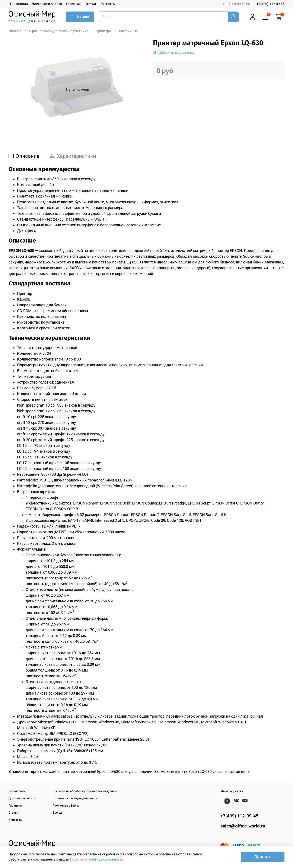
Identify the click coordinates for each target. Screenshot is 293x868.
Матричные (128, 31)
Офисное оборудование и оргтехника (59, 31)
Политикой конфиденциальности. (97, 859)
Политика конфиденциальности (75, 798)
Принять (263, 857)
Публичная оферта (66, 806)
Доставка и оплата (47, 4)
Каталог (80, 17)
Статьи (90, 4)
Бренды (58, 813)
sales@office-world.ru (243, 826)
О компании (18, 4)
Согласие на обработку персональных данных (85, 791)
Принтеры (104, 31)
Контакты (108, 4)
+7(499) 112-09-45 (270, 4)
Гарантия (73, 4)
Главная (15, 31)
